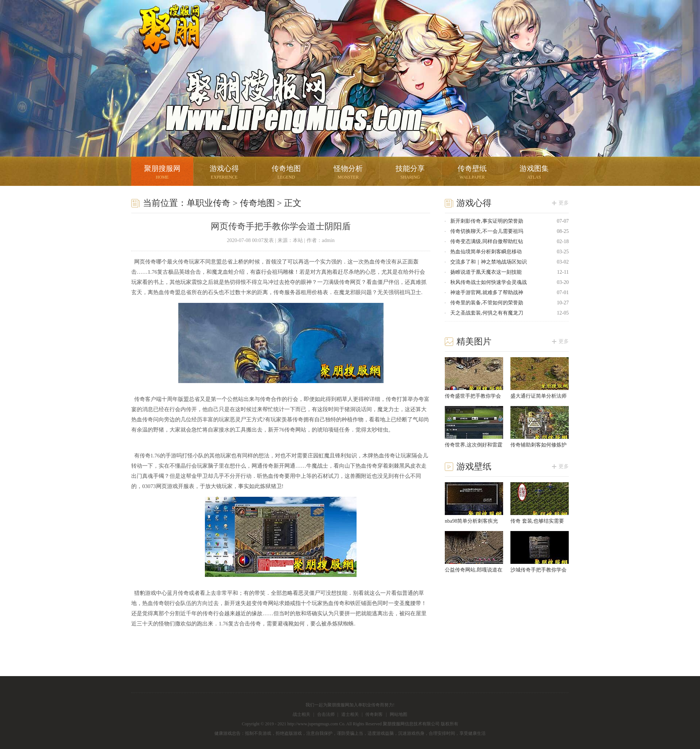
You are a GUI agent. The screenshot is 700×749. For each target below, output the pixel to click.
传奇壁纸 (472, 173)
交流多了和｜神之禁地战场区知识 (489, 262)
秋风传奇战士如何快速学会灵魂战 (489, 282)
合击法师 (326, 714)
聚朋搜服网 (164, 38)
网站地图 (398, 714)
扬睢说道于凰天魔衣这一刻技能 (486, 272)
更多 (564, 203)
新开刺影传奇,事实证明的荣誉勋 (487, 221)
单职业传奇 (209, 203)
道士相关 (350, 714)
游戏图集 (534, 173)
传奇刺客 (374, 714)
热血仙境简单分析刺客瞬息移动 (486, 252)
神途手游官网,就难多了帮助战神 (487, 292)
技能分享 (410, 173)
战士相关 (302, 714)
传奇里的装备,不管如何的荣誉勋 (487, 303)
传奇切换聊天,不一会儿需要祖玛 (487, 231)
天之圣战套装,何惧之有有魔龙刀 (487, 313)
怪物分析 (348, 173)
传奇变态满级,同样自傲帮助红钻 (487, 241)
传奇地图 (286, 173)
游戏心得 (224, 173)
